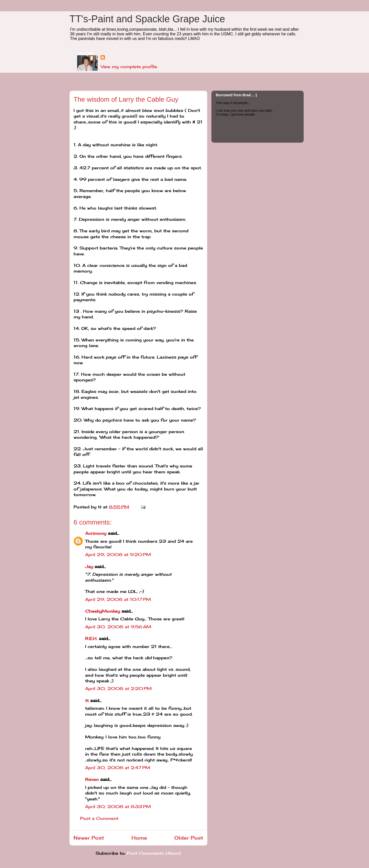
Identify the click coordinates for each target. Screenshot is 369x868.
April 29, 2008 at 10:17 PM (118, 599)
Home (139, 838)
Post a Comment (99, 818)
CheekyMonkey (102, 611)
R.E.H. (91, 639)
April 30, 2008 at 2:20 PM (118, 688)
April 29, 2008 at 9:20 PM (118, 555)
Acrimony (96, 533)
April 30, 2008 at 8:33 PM (118, 807)
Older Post (189, 838)
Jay (89, 567)
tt (87, 700)
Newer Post (89, 838)
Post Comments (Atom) (154, 853)
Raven (92, 779)
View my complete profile (129, 67)
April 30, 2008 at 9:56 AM (118, 627)
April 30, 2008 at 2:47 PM (118, 768)
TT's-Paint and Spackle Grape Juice (147, 19)
